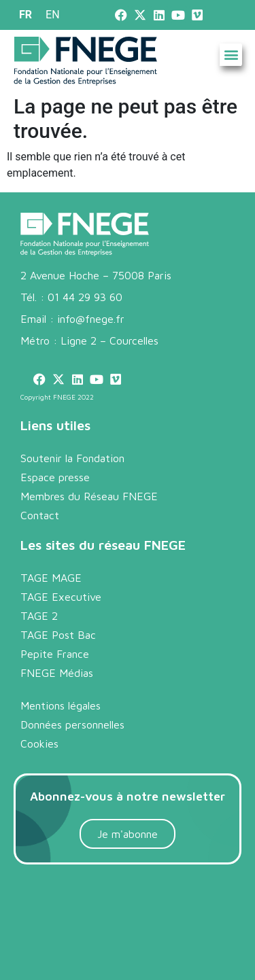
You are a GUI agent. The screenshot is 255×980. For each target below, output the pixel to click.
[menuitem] (26, 15)
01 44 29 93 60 (85, 297)
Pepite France (55, 654)
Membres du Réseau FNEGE (89, 496)
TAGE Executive (61, 597)
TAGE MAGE (51, 578)
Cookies (39, 743)
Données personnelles (72, 724)
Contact (40, 515)
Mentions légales (61, 705)
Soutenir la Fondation (72, 458)
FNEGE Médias (57, 673)
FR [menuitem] (26, 15)
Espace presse (55, 477)
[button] (231, 55)
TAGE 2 (39, 616)
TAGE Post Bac (58, 635)
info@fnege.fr (91, 319)
